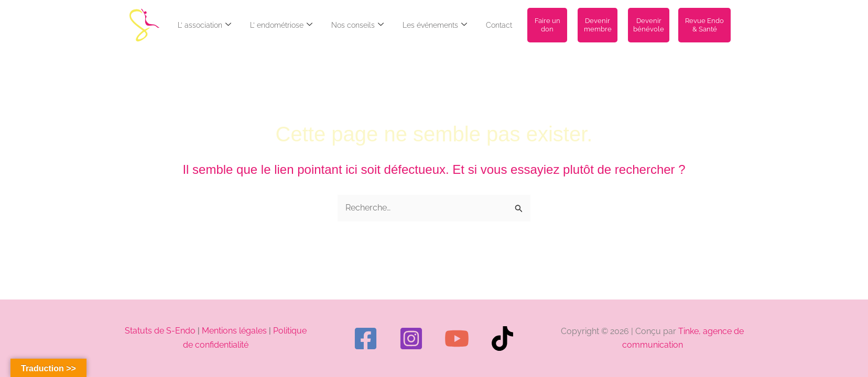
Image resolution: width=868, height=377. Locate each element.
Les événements (435, 25)
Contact (499, 25)
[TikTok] (502, 339)
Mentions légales (234, 331)
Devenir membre (598, 25)
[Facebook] (366, 339)
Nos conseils (357, 25)
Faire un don (547, 25)
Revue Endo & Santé (704, 25)
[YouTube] (457, 339)
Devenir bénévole (649, 25)
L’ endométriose (281, 25)
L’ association (204, 25)
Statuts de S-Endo (160, 331)
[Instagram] (411, 339)
